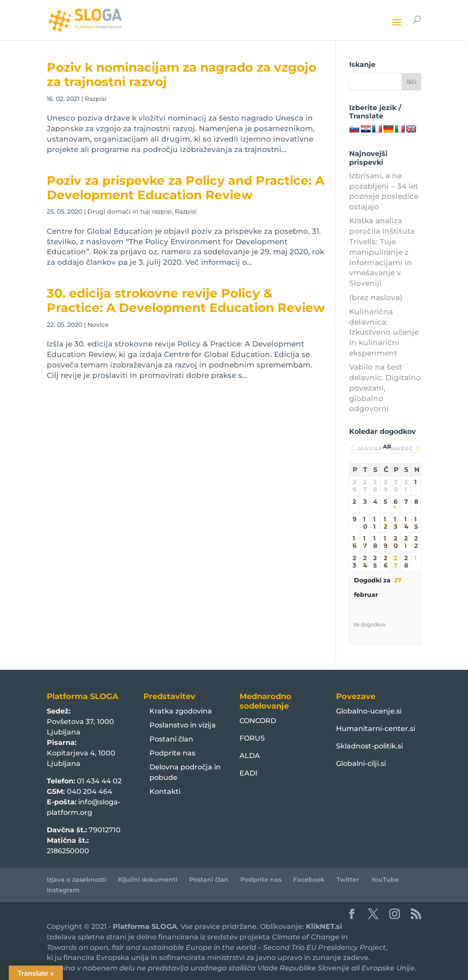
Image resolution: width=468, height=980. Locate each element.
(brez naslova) (376, 298)
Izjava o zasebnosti (76, 880)
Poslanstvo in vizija (183, 725)
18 (375, 542)
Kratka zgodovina (181, 711)
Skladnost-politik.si (369, 746)
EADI (248, 773)
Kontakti (165, 791)
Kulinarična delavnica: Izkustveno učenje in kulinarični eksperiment (384, 332)
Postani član (171, 739)
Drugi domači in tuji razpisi (130, 211)
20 (396, 542)
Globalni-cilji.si (361, 764)
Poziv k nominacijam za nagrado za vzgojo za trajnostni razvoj (182, 74)
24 (365, 562)
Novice (98, 325)
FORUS (252, 738)
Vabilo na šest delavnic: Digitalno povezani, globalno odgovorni (385, 388)
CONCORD (258, 721)
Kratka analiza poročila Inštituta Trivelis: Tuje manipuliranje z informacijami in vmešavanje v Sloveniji (382, 252)
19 (386, 542)
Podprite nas (172, 753)
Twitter (348, 880)
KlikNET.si (324, 926)
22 (416, 542)
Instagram (63, 890)
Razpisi (96, 99)
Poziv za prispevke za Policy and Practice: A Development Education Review (185, 188)
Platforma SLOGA (145, 926)
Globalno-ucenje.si (369, 711)
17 (365, 542)
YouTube (385, 880)
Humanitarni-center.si (376, 729)
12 (385, 523)
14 (406, 523)
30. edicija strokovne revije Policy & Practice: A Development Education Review (186, 300)
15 (416, 523)
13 (395, 523)
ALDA (250, 756)
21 (406, 542)
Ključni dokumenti (148, 880)
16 (355, 542)
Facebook (309, 880)
